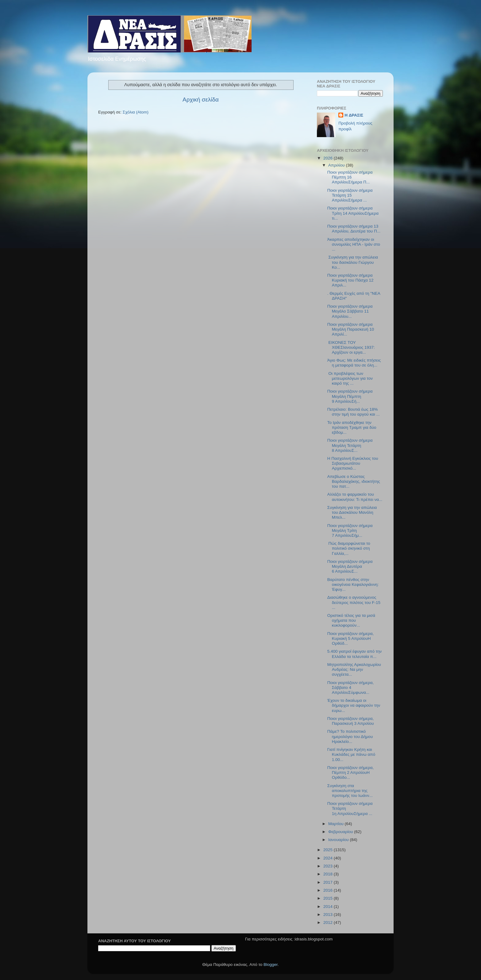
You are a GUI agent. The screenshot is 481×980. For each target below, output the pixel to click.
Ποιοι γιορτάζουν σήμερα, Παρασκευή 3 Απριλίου (351, 721)
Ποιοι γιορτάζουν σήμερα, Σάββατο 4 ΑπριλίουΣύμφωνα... (351, 688)
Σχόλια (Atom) (136, 112)
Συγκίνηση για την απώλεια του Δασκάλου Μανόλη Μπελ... (352, 512)
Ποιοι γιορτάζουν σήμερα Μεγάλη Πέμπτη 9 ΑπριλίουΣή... (350, 396)
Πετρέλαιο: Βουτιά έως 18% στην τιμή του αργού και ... (354, 412)
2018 (329, 874)
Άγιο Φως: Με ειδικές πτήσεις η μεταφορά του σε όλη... (354, 363)
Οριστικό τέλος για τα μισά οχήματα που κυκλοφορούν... (351, 620)
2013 (329, 915)
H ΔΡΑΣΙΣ (354, 115)
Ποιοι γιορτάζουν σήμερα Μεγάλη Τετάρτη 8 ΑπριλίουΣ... (350, 445)
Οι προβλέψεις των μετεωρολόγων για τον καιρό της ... (350, 378)
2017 (329, 882)
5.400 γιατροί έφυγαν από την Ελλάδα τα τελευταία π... (355, 654)
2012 (329, 922)
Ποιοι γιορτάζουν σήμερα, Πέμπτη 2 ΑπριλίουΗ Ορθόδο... (351, 772)
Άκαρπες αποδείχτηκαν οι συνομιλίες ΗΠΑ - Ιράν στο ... (354, 244)
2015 (329, 898)
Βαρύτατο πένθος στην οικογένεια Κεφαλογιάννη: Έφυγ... (353, 584)
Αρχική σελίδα (201, 100)
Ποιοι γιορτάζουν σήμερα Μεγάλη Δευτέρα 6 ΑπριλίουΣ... (350, 566)
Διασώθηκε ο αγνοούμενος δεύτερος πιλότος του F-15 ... (354, 602)
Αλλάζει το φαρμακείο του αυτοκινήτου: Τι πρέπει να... (355, 497)
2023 (329, 866)
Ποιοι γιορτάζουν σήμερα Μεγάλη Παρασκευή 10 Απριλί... (351, 329)
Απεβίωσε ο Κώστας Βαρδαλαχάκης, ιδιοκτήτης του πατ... (354, 481)
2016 (329, 890)
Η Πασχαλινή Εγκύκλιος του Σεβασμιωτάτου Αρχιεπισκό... (353, 463)
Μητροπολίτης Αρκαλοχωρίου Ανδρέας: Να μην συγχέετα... (354, 669)
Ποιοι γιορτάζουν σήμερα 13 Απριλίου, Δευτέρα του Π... (354, 229)
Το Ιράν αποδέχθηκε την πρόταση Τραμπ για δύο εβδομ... (352, 427)
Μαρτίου (337, 824)
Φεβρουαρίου (341, 832)
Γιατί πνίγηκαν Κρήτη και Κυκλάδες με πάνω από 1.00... (351, 754)
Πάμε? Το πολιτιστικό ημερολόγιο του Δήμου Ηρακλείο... (350, 736)
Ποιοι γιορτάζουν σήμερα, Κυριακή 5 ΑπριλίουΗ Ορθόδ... (351, 638)
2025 (329, 850)
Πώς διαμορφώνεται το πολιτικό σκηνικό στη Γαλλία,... (349, 548)
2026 (329, 158)
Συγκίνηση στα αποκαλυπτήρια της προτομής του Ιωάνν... (350, 791)
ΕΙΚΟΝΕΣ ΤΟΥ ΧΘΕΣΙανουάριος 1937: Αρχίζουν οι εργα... (351, 347)
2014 (329, 907)
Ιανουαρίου (339, 840)
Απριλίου (337, 165)
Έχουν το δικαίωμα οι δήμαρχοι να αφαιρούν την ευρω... (354, 705)
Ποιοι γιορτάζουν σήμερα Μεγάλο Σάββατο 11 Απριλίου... (350, 311)
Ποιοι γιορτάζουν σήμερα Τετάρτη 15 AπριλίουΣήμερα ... (350, 195)
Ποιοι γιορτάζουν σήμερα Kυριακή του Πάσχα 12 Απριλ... (350, 280)
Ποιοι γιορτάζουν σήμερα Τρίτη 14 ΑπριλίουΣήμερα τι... (353, 213)
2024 (329, 858)
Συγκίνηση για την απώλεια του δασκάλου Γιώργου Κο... (353, 262)
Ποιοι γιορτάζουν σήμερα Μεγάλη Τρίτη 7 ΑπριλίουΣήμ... (350, 530)
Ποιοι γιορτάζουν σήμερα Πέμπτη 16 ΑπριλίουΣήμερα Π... (350, 177)
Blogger (271, 965)
